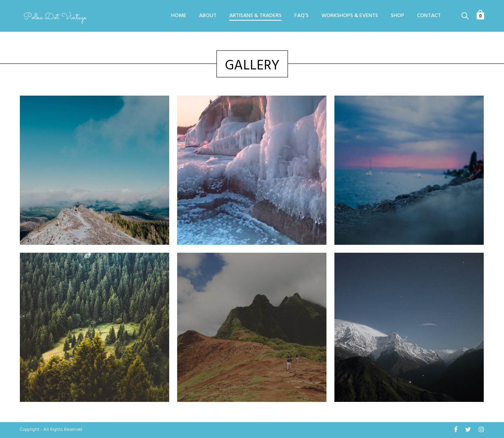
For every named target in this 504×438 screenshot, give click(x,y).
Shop (398, 16)
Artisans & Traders (255, 16)
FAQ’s (301, 16)
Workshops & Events (350, 16)
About (208, 16)
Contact (429, 16)
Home (179, 16)
